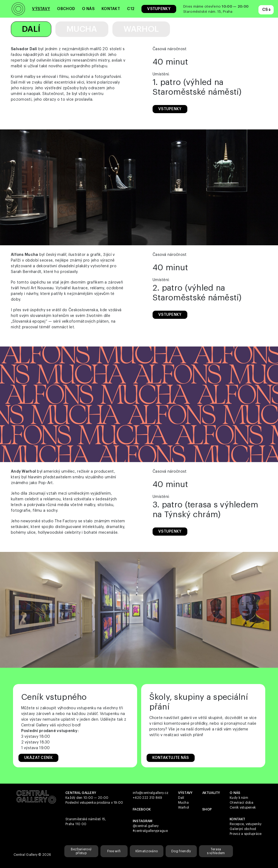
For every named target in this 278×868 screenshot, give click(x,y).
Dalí (31, 29)
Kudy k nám (239, 798)
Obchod (66, 9)
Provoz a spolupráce (246, 834)
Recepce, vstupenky (246, 824)
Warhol (141, 29)
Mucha (82, 29)
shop (207, 809)
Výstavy (41, 9)
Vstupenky (159, 9)
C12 (131, 9)
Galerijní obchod (243, 829)
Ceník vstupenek (243, 807)
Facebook (142, 809)
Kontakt (111, 9)
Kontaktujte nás (171, 758)
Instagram (143, 821)
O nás (88, 9)
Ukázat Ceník (38, 758)
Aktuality (211, 793)
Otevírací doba (241, 803)
